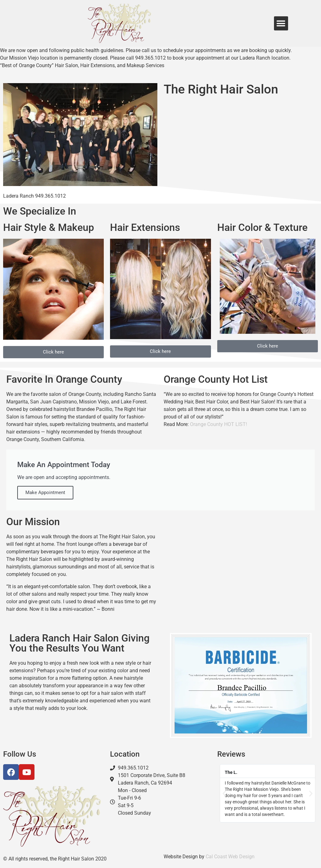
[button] (281, 23)
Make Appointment (45, 493)
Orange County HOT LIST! (218, 424)
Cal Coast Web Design (230, 857)
